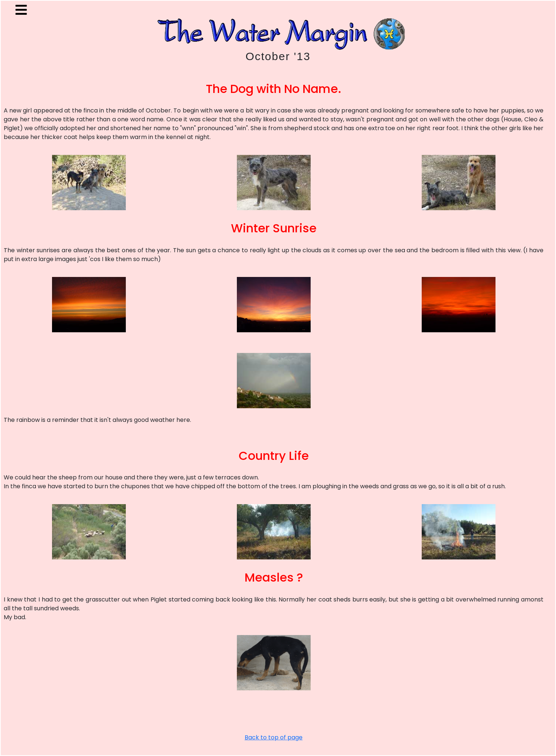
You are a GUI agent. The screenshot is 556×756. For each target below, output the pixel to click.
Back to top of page (274, 737)
